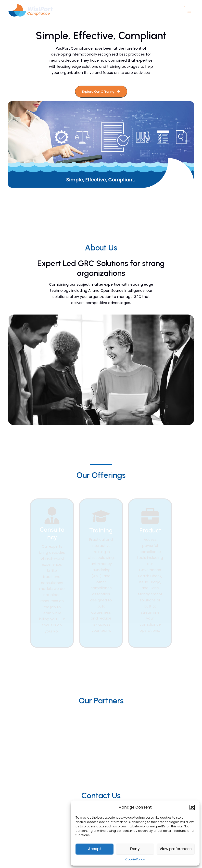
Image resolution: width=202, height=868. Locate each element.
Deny (135, 849)
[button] (192, 807)
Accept (95, 849)
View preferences (176, 849)
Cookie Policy (135, 859)
